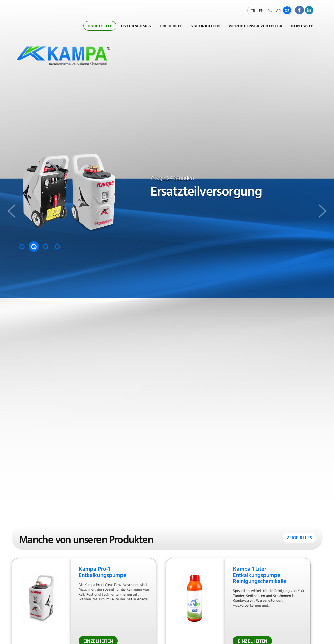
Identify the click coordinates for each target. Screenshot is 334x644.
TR (253, 11)
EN (261, 11)
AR (278, 11)
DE (287, 11)
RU (270, 11)
